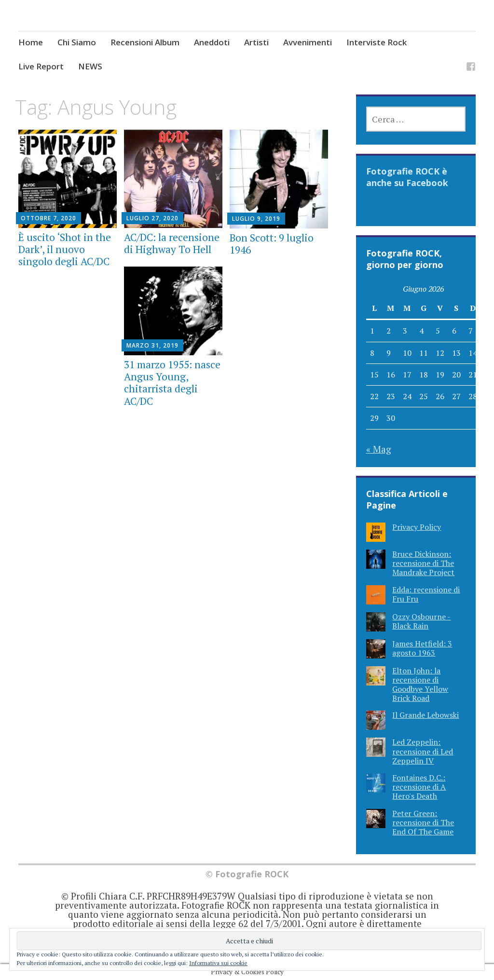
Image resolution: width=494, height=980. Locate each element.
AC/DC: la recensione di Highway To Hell (172, 243)
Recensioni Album (145, 42)
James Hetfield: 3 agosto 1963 (422, 648)
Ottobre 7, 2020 (48, 218)
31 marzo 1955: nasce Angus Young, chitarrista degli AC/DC (172, 383)
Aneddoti (212, 42)
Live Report (41, 66)
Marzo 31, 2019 (152, 345)
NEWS (90, 66)
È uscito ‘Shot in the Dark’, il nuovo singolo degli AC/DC (65, 249)
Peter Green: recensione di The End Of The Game (423, 822)
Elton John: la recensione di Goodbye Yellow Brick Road (420, 685)
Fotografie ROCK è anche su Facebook (407, 177)
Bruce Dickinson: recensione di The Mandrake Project (423, 563)
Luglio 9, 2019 (256, 219)
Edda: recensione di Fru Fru (426, 594)
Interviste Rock (377, 42)
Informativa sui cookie (218, 963)
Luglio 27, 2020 (152, 218)
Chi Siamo (77, 42)
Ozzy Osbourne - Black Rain (421, 621)
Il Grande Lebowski (425, 715)
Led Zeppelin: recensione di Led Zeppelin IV (423, 751)
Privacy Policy (417, 527)
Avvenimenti (308, 42)
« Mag (379, 449)
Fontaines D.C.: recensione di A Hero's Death (419, 787)
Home (31, 42)
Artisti (256, 42)
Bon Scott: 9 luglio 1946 (272, 244)
